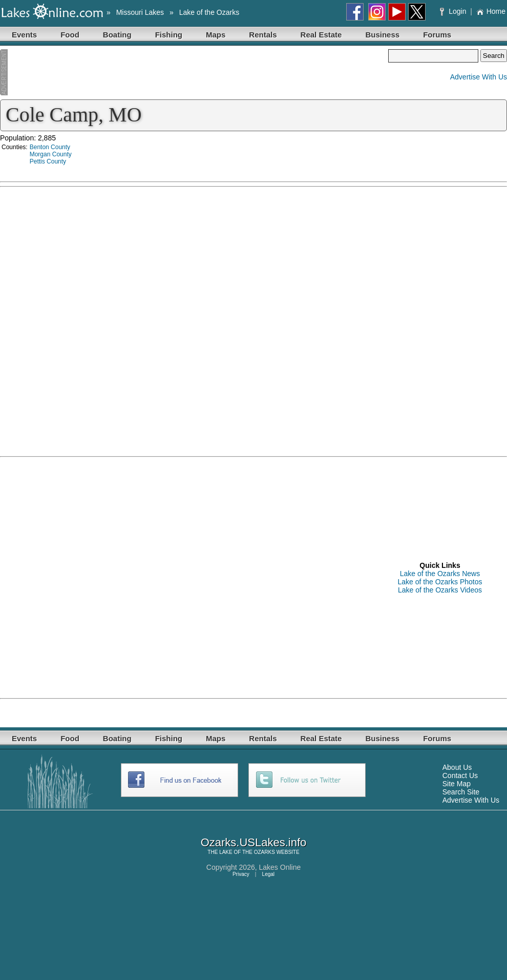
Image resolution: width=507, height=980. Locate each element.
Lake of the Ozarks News (440, 574)
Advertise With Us (479, 77)
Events (24, 35)
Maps (216, 35)
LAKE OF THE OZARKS (247, 852)
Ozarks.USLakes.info (254, 842)
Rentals (263, 35)
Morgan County (51, 154)
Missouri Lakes (140, 12)
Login (454, 11)
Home (491, 11)
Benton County (50, 147)
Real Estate (321, 35)
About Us (457, 767)
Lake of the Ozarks (209, 12)
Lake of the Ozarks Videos (440, 590)
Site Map (457, 784)
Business (382, 35)
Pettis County (48, 161)
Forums (437, 35)
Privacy (241, 874)
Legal (268, 874)
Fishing (169, 35)
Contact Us (460, 775)
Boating (117, 35)
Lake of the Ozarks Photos (440, 582)
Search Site (461, 792)
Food (70, 35)
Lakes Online (280, 867)
